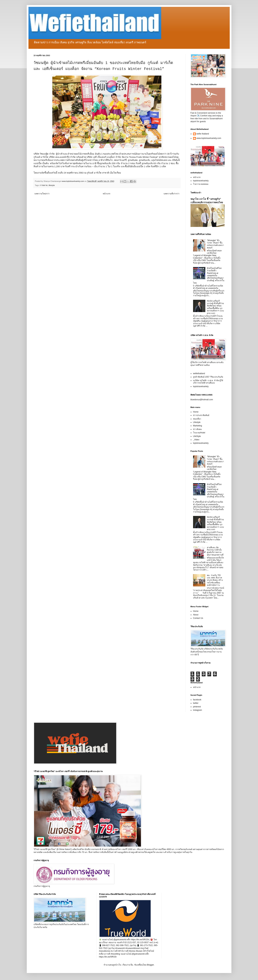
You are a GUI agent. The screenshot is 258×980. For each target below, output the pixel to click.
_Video (196, 440)
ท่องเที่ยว (197, 419)
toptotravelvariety (201, 181)
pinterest (197, 707)
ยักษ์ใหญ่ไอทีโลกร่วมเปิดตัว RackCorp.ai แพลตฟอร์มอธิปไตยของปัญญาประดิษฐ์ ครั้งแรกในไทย (209, 276)
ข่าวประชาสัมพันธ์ (201, 415)
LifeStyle (197, 436)
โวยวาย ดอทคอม (201, 184)
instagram (198, 710)
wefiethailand (199, 373)
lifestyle (52, 185)
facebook (197, 700)
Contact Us (198, 618)
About (196, 615)
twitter (196, 703)
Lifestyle (197, 422)
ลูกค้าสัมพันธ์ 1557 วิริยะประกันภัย (208, 377)
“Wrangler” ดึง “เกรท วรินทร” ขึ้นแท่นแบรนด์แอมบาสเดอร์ (215, 244)
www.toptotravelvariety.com (209, 138)
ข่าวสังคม (197, 429)
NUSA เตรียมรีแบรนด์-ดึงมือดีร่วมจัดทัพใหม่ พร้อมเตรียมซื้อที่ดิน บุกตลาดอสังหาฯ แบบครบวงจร (215, 307)
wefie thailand (203, 134)
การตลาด (44, 185)
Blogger (150, 965)
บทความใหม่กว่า (42, 194)
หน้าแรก (107, 194)
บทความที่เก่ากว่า (172, 194)
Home (196, 412)
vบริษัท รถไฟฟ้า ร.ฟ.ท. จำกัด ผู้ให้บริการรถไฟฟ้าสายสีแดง (208, 382)
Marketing (198, 426)
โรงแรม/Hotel (199, 433)
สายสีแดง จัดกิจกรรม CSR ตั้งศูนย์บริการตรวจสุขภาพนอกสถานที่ (215, 551)
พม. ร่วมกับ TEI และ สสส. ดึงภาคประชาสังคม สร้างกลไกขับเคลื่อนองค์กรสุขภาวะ (215, 580)
